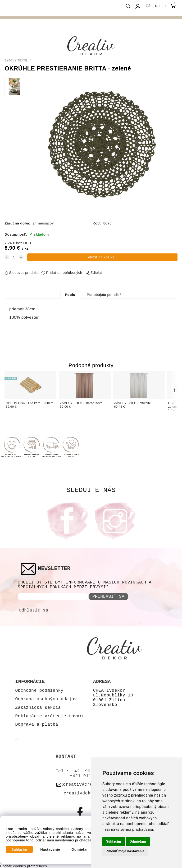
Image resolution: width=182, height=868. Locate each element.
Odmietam (81, 849)
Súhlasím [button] (114, 841)
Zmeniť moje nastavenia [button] (125, 851)
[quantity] (14, 257)
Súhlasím (19, 849)
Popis (70, 295)
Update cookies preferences (23, 866)
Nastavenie (50, 849)
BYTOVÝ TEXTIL (16, 61)
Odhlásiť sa (33, 610)
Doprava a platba (37, 724)
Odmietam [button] (138, 841)
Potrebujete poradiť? (104, 295)
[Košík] (175, 6)
